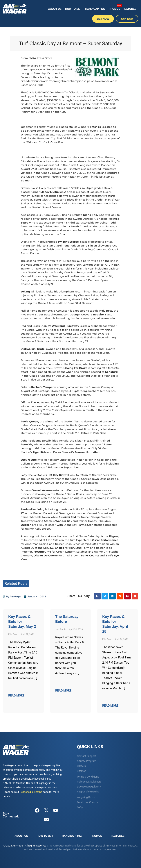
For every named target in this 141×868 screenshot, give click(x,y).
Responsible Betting (31, 792)
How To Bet (73, 9)
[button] (97, 596)
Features (130, 9)
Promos (115, 7)
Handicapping (95, 9)
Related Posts (16, 583)
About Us (55, 9)
